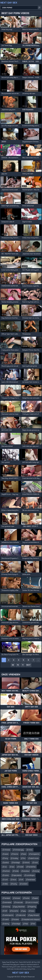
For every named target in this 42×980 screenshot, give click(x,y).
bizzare (16, 919)
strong (37, 871)
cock (36, 862)
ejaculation (18, 875)
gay (24, 911)
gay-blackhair (20, 907)
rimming (7, 907)
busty (15, 884)
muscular (19, 902)
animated (8, 902)
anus (14, 880)
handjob (7, 898)
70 (18, 665)
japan (36, 898)
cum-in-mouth (33, 902)
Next (28, 665)
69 (13, 665)
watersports (9, 915)
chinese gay (19, 850)
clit (22, 880)
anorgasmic (35, 854)
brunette (15, 911)
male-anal (22, 915)
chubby (15, 858)
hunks (27, 898)
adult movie (34, 858)
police (6, 862)
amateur (26, 871)
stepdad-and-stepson (32, 919)
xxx (6, 867)
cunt (6, 880)
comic (7, 875)
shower (18, 898)
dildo (6, 884)
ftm (24, 858)
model (21, 867)
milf (6, 911)
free (26, 924)
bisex (32, 911)
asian (6, 854)
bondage (17, 862)
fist (34, 924)
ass (13, 867)
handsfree (32, 867)
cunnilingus (30, 875)
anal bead (31, 880)
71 (23, 665)
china (30, 850)
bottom (7, 871)
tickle (17, 871)
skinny (7, 924)
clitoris (27, 862)
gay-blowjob (34, 915)
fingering (33, 907)
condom (25, 884)
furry (6, 858)
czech (7, 919)
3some (16, 854)
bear (24, 854)
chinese (7, 850)
